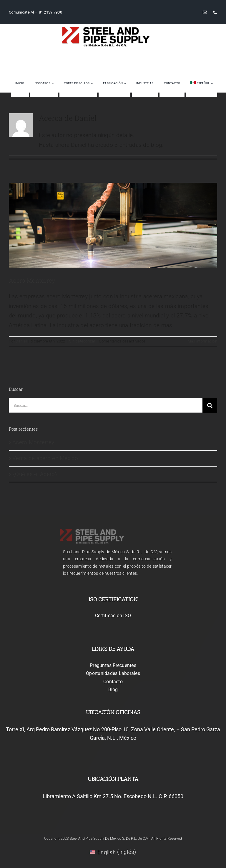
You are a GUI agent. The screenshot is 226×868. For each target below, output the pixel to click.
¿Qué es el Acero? (35, 474)
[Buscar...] (106, 405)
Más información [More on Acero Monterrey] (202, 341)
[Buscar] (210, 405)
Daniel (21, 341)
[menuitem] (202, 83)
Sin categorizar (82, 341)
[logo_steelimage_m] (106, 29)
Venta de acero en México (45, 458)
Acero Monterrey (32, 280)
